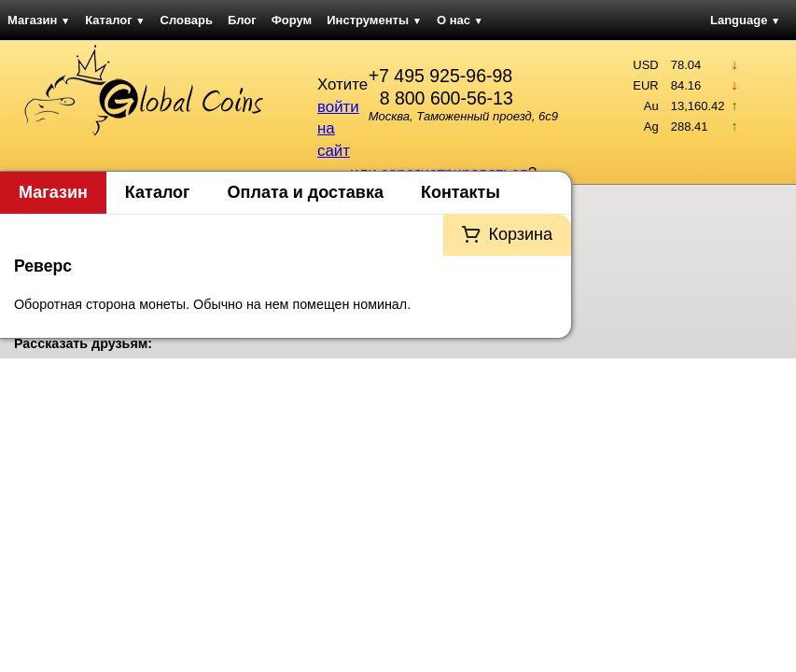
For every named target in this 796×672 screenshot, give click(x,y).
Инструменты (374, 20)
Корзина (520, 234)
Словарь (187, 20)
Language (745, 20)
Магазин (39, 20)
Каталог (115, 20)
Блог (242, 20)
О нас (460, 20)
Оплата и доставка (306, 192)
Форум (292, 20)
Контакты (461, 192)
